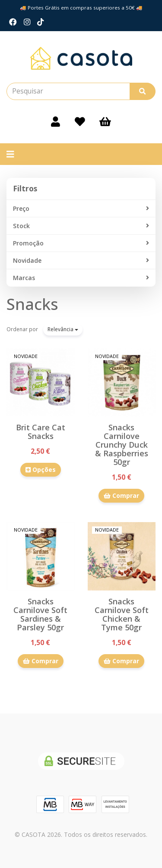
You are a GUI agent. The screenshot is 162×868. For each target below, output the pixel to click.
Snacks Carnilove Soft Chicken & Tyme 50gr (122, 614)
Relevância (63, 329)
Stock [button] (81, 226)
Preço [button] (81, 209)
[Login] (56, 122)
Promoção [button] (81, 243)
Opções (41, 469)
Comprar (121, 495)
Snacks (32, 304)
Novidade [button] (81, 261)
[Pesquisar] (143, 91)
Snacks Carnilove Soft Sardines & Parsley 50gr (40, 614)
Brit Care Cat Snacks (41, 432)
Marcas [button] (81, 278)
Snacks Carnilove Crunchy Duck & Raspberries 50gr (122, 445)
